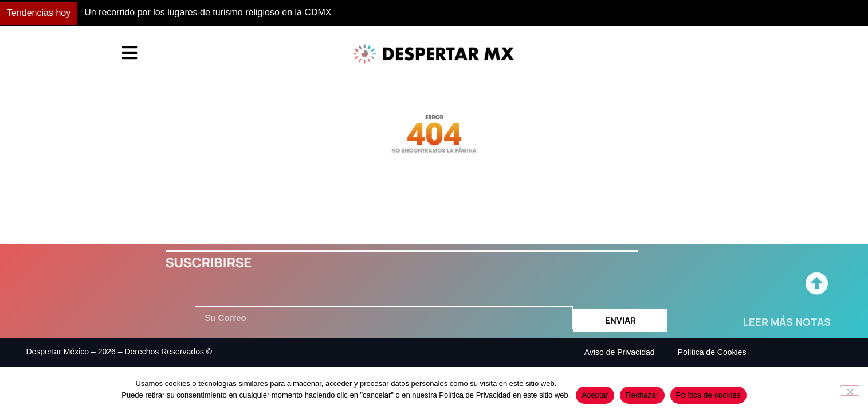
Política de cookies (708, 395)
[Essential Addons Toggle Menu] (129, 54)
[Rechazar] (850, 391)
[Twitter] (828, 341)
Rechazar (642, 395)
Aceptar (595, 395)
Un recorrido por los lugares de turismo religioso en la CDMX (208, 12)
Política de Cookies (712, 352)
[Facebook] (802, 341)
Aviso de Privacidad (620, 352)
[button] (638, 13)
